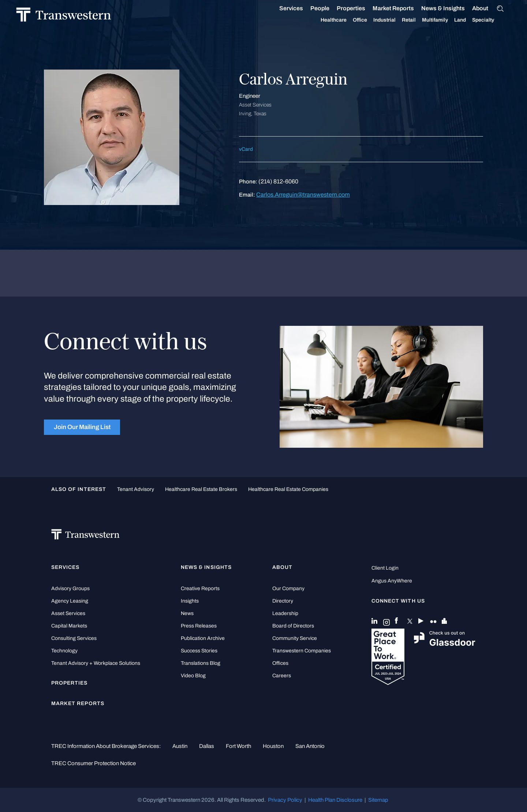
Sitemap (378, 800)
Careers (282, 676)
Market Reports (402, 8)
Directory (283, 601)
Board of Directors (293, 626)
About (489, 8)
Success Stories (199, 651)
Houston (273, 746)
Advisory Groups (70, 588)
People (329, 8)
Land (469, 20)
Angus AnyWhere (392, 581)
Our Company (288, 588)
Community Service (295, 638)
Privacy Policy (285, 800)
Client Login (385, 568)
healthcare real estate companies (288, 489)
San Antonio (310, 746)
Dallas (207, 746)
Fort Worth (238, 746)
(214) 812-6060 (278, 181)
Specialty (492, 20)
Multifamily (444, 20)
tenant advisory (136, 489)
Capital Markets (69, 626)
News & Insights (452, 8)
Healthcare (342, 20)
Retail (418, 20)
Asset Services (68, 613)
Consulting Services (74, 638)
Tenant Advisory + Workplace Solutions (96, 663)
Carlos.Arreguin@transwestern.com (303, 195)
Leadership (285, 613)
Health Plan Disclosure (335, 800)
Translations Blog (201, 663)
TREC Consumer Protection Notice (94, 763)
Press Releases (199, 626)
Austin (180, 746)
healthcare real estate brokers (201, 489)
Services (300, 8)
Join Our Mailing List (82, 427)
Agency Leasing (70, 601)
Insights (190, 601)
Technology (64, 651)
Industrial (393, 20)
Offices (280, 663)
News (187, 613)
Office (369, 20)
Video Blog (193, 676)
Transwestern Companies (302, 651)
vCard (246, 149)
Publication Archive (203, 638)
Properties (360, 8)
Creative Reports (200, 588)
